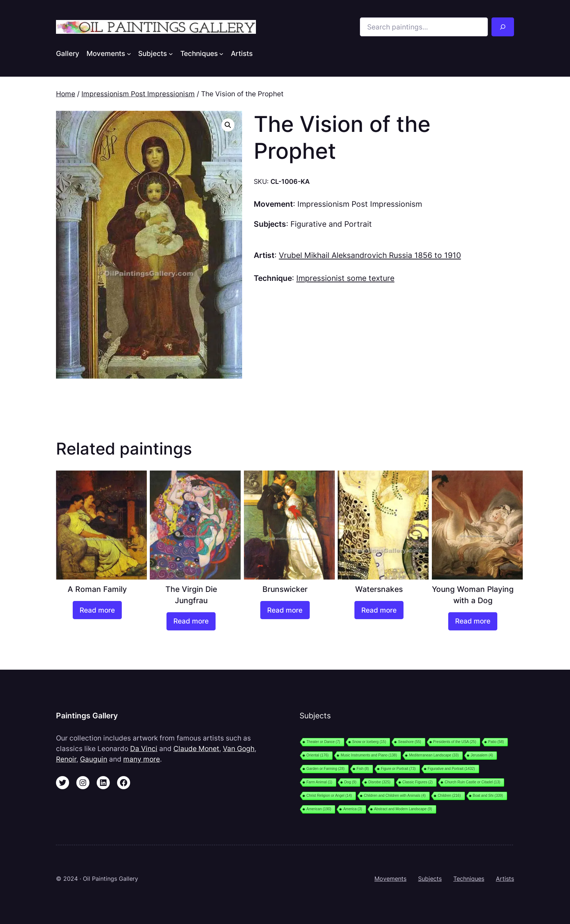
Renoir (66, 759)
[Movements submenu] (129, 53)
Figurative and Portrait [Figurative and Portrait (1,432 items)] (451, 769)
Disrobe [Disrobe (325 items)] (379, 782)
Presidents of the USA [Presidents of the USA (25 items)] (455, 742)
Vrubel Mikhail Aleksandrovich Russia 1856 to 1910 (370, 255)
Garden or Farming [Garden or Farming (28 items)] (326, 769)
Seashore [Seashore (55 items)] (410, 742)
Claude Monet (196, 749)
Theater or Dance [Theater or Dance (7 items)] (323, 742)
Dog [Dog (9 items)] (350, 782)
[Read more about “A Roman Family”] (97, 610)
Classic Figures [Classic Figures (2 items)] (418, 782)
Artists (505, 879)
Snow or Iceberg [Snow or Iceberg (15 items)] (369, 742)
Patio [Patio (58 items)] (496, 742)
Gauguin (94, 759)
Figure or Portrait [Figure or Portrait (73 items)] (398, 769)
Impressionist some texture (345, 278)
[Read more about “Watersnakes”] (379, 610)
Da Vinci (144, 749)
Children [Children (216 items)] (449, 796)
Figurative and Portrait (331, 224)
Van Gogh (239, 749)
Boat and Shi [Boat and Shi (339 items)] (488, 796)
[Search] (503, 27)
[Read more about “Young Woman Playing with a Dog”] (473, 621)
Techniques (469, 879)
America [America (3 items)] (353, 809)
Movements (390, 879)
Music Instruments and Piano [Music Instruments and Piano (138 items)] (369, 755)
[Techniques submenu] (221, 53)
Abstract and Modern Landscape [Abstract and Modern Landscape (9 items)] (403, 809)
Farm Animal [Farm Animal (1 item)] (319, 782)
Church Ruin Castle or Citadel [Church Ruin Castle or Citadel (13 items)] (472, 782)
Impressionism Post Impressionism (138, 94)
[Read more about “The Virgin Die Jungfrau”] (191, 621)
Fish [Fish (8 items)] (363, 769)
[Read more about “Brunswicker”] (285, 610)
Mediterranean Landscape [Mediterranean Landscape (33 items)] (434, 755)
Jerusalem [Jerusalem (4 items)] (482, 755)
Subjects (430, 879)
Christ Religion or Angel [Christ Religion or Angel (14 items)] (329, 796)
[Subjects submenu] (171, 53)
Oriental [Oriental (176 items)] (318, 755)
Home (66, 94)
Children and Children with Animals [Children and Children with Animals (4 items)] (395, 796)
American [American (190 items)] (319, 809)
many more (142, 759)
